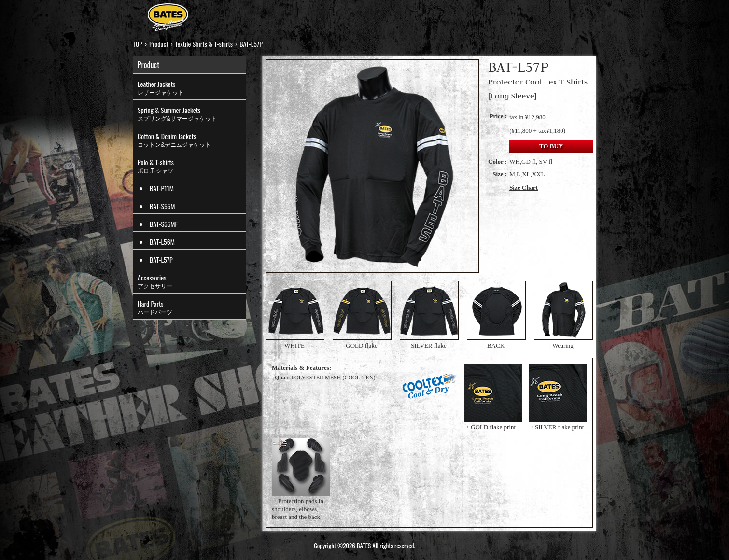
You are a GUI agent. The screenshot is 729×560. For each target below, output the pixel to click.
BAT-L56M (162, 242)
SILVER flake (429, 315)
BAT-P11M (162, 188)
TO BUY (551, 146)
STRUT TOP (301, 14)
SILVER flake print (559, 427)
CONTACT (555, 14)
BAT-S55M (162, 206)
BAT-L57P (161, 259)
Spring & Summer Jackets (192, 114)
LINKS (512, 14)
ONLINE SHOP (416, 14)
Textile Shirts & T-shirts (204, 44)
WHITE (294, 315)
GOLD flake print (493, 427)
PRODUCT (245, 14)
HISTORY (356, 14)
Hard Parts (192, 308)
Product (159, 44)
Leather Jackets (192, 88)
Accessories (192, 281)
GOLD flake (362, 315)
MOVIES (473, 14)
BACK (496, 315)
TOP (208, 14)
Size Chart (524, 188)
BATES (168, 19)
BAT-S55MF (164, 224)
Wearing (563, 315)
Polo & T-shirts (192, 166)
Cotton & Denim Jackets (192, 140)
